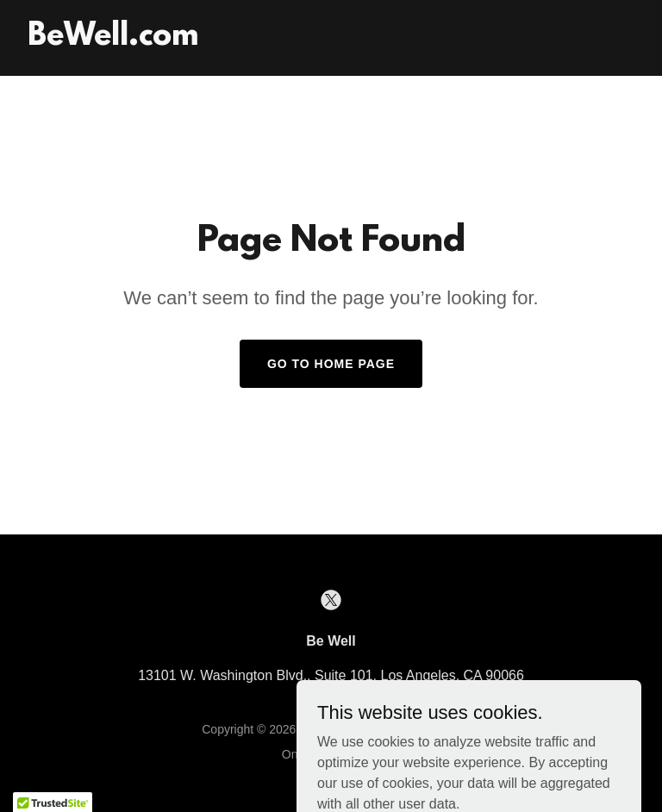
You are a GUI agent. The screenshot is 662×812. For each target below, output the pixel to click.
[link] (113, 40)
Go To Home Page (331, 364)
